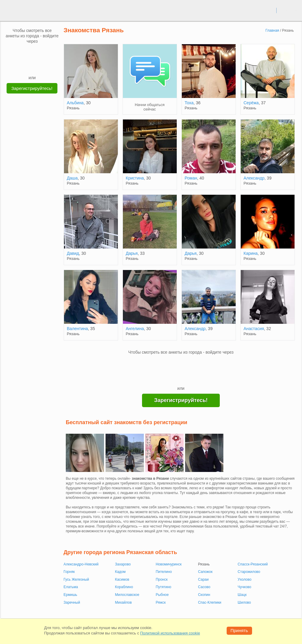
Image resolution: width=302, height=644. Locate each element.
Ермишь (71, 595)
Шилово (244, 602)
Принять (239, 630)
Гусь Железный (76, 579)
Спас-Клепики (210, 602)
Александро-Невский (81, 564)
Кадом (120, 572)
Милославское (127, 595)
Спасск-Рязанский (253, 564)
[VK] (21, 53)
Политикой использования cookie (170, 633)
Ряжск (161, 602)
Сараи (203, 579)
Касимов (122, 579)
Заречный (72, 602)
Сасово (204, 587)
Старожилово (249, 572)
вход (270, 10)
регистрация (289, 10)
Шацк (242, 595)
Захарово (123, 564)
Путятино (164, 587)
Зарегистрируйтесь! (32, 88)
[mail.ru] (32, 53)
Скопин (204, 595)
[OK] (44, 53)
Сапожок (205, 572)
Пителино (164, 572)
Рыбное (162, 595)
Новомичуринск (169, 564)
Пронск (162, 579)
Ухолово (245, 579)
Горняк (69, 572)
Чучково (244, 587)
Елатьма (71, 587)
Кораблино (124, 587)
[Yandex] (27, 66)
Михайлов (123, 602)
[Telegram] (38, 66)
